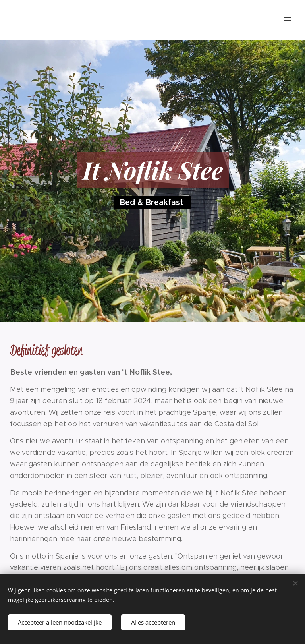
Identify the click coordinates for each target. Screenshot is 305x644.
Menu (287, 20)
